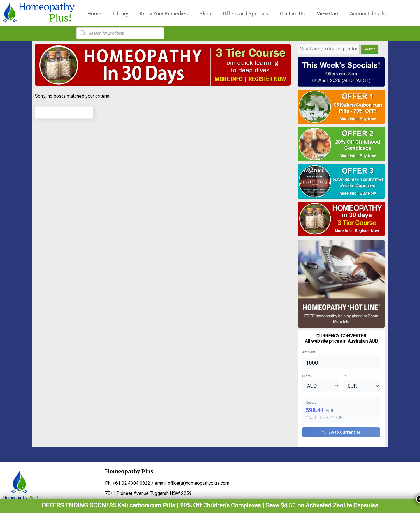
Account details (368, 14)
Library (120, 14)
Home (94, 14)
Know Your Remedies (164, 14)
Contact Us (293, 14)
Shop (205, 14)
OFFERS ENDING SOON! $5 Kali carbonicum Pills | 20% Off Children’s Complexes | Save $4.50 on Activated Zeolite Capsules (210, 505)
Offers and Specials (246, 14)
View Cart (328, 14)
